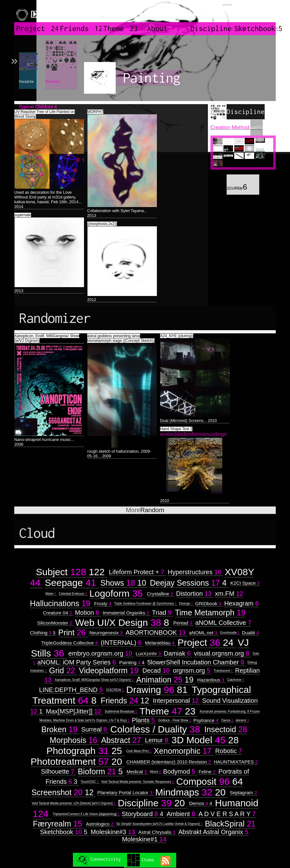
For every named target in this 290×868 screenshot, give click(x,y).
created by (260, 13)
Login (227, 2)
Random (145, 510)
